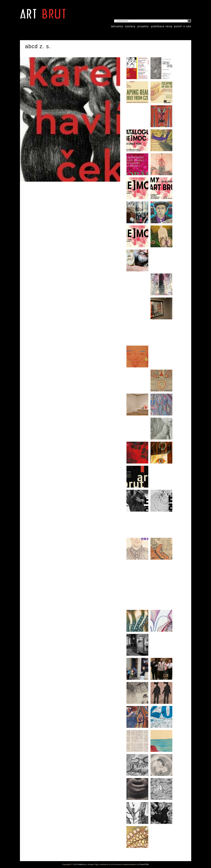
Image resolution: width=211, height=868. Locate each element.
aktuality (117, 26)
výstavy (130, 26)
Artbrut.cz (82, 864)
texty (169, 26)
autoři (178, 26)
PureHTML (144, 864)
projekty (143, 26)
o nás (187, 26)
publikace (158, 26)
